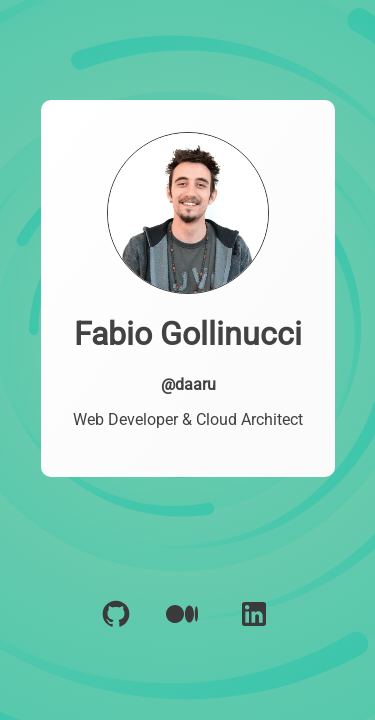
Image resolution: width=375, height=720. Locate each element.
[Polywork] (182, 630)
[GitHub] (116, 630)
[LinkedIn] (253, 630)
